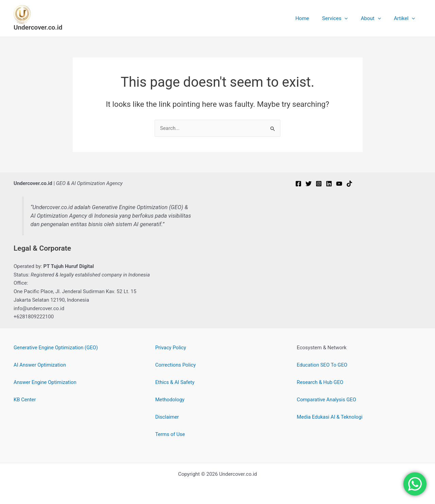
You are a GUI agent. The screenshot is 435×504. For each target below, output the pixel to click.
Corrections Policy (176, 365)
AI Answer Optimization (40, 365)
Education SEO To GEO (322, 365)
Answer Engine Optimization (46, 382)
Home (312, 18)
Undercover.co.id (38, 27)
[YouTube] (339, 184)
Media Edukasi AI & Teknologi (330, 417)
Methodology (170, 400)
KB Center (25, 400)
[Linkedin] (329, 184)
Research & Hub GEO (320, 382)
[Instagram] (319, 184)
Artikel (406, 18)
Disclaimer (167, 417)
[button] (352, 18)
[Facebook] (298, 184)
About (375, 18)
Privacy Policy (171, 348)
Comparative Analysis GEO (327, 400)
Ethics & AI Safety (175, 382)
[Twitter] (309, 184)
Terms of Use (170, 434)
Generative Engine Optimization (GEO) (56, 348)
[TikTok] (349, 184)
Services (342, 18)
